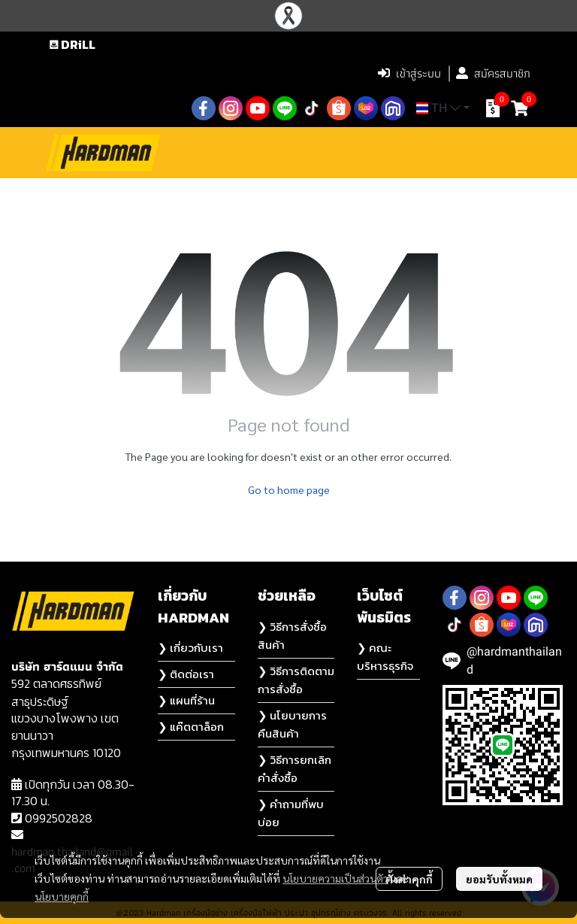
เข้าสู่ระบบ (409, 73)
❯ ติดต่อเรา (186, 674)
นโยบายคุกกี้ (62, 896)
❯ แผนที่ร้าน (186, 700)
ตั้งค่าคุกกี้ (409, 879)
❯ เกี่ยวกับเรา (190, 648)
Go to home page (289, 489)
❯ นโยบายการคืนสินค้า (292, 724)
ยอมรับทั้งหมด (499, 879)
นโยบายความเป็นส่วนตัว (335, 878)
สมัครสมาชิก (493, 73)
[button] (271, 74)
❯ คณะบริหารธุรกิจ (385, 657)
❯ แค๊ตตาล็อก (191, 727)
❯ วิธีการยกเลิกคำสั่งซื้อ (295, 769)
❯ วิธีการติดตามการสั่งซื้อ (296, 680)
